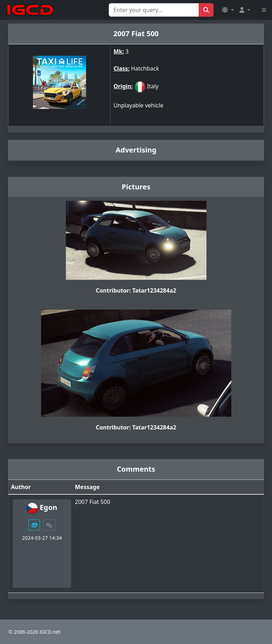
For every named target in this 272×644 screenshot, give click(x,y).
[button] (228, 10)
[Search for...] (154, 10)
